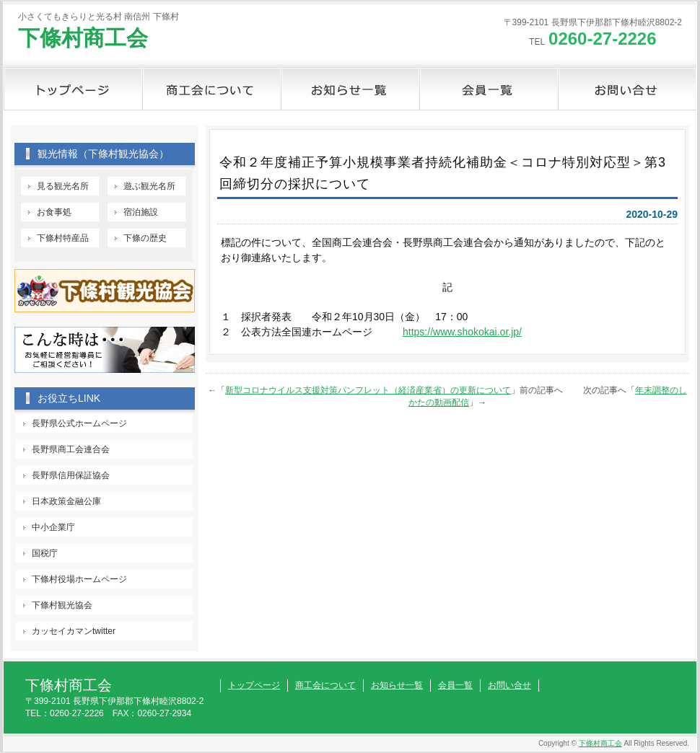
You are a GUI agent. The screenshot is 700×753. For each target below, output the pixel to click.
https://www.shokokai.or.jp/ (462, 332)
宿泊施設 (141, 212)
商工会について (211, 89)
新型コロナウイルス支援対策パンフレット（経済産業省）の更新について (368, 390)
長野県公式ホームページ (79, 423)
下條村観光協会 (62, 605)
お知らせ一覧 (350, 89)
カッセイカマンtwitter (74, 631)
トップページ (73, 89)
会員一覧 (489, 89)
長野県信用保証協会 (71, 475)
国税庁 (45, 553)
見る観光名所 (63, 186)
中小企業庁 (53, 527)
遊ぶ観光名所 (149, 186)
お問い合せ (627, 89)
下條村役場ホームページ (79, 579)
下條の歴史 (145, 238)
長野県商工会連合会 (71, 449)
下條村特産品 (63, 238)
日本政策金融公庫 (66, 501)
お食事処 (54, 212)
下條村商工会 (83, 38)
